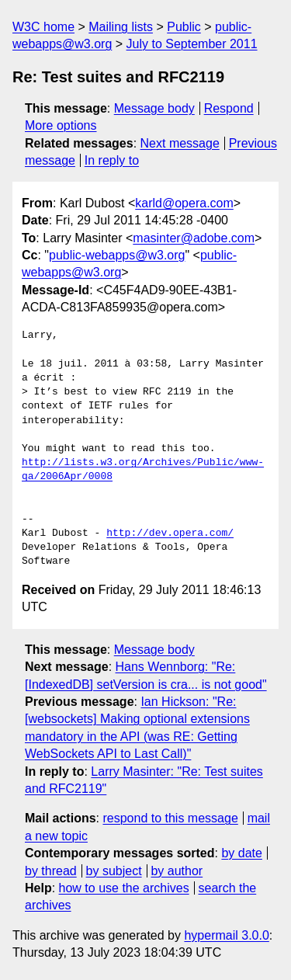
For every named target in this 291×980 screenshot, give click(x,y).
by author (177, 871)
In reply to (112, 160)
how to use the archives (124, 888)
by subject (114, 871)
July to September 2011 (192, 44)
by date (241, 853)
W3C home (43, 27)
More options (61, 125)
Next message (180, 143)
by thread (51, 871)
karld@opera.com (184, 203)
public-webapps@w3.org (117, 255)
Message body (154, 108)
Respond (229, 108)
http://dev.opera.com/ (170, 533)
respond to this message (170, 818)
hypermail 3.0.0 (226, 935)
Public (184, 27)
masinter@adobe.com (194, 238)
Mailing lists (121, 27)
